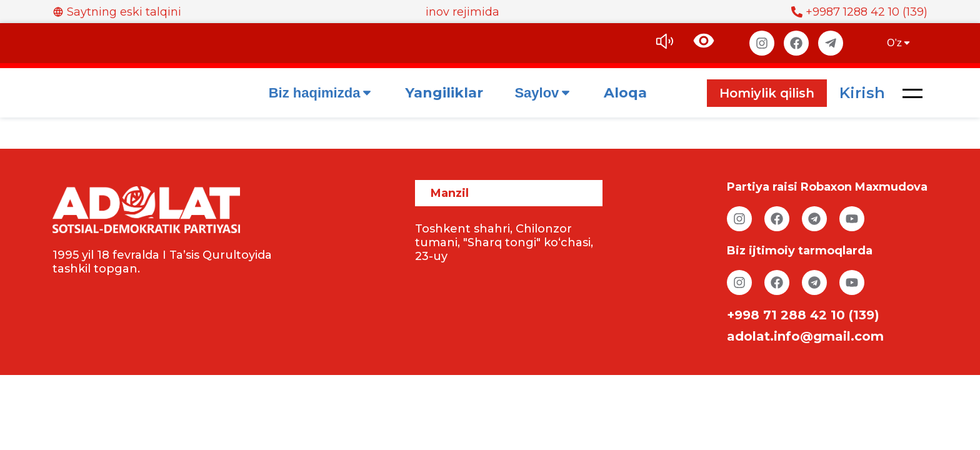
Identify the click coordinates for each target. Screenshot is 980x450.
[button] (912, 93)
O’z (899, 43)
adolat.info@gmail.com (805, 336)
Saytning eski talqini (117, 12)
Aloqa (625, 93)
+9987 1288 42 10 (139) (859, 12)
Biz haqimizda (322, 93)
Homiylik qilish (767, 93)
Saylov (543, 93)
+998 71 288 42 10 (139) (803, 315)
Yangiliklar (444, 93)
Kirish (862, 93)
